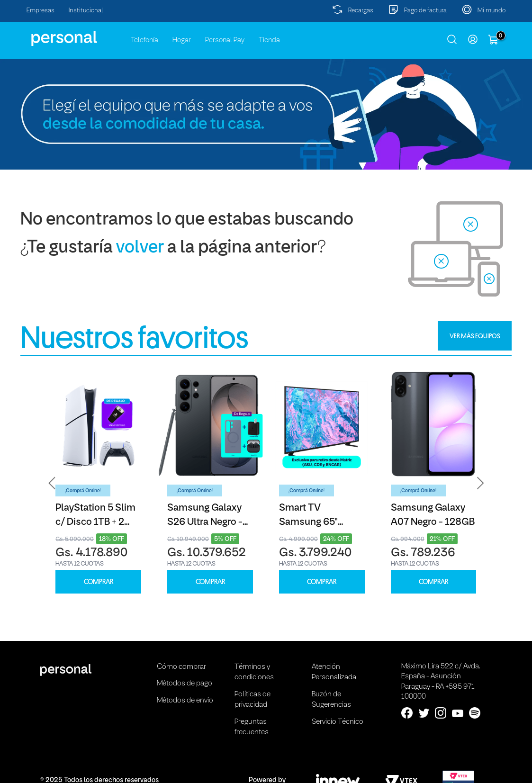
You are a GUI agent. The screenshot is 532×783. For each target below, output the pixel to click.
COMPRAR (99, 582)
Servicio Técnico (338, 722)
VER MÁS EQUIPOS (475, 336)
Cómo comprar (181, 667)
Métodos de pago (185, 684)
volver (140, 248)
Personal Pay (225, 40)
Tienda (269, 40)
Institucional (86, 11)
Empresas (41, 11)
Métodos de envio (185, 701)
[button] (52, 483)
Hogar (182, 40)
